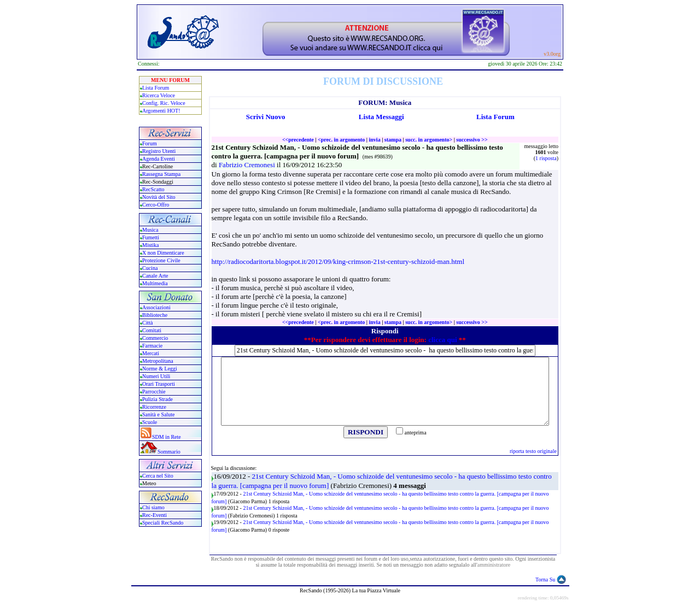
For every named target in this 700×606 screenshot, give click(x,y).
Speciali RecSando (163, 523)
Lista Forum (156, 88)
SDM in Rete (167, 437)
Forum (150, 143)
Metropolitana (158, 361)
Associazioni (156, 307)
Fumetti (151, 237)
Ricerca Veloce (159, 95)
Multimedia (155, 283)
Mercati (151, 353)
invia (375, 140)
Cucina (150, 268)
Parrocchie (154, 392)
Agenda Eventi (159, 159)
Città (147, 323)
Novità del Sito (159, 197)
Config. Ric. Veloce (164, 103)
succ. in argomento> (429, 140)
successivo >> (472, 140)
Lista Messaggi (381, 117)
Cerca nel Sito (158, 476)
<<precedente (298, 140)
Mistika (151, 245)
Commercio (155, 338)
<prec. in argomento (341, 140)
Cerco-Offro (156, 205)
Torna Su (545, 579)
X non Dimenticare (163, 253)
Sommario (169, 452)
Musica (150, 230)
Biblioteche (155, 315)
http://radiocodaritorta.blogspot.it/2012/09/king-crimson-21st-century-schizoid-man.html (338, 261)
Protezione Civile (161, 260)
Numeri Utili (157, 376)
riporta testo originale (533, 451)
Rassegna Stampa (161, 174)
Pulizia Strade (157, 399)
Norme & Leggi (160, 369)
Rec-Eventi (154, 515)
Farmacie (152, 346)
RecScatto (153, 189)
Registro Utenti (159, 151)
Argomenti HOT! (161, 111)
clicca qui (442, 340)
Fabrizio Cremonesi (248, 165)
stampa (393, 140)
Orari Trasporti (159, 384)
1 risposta (546, 158)
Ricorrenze (154, 407)
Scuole (150, 422)
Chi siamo (153, 507)
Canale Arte (155, 276)
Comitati (152, 330)
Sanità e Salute (158, 414)
